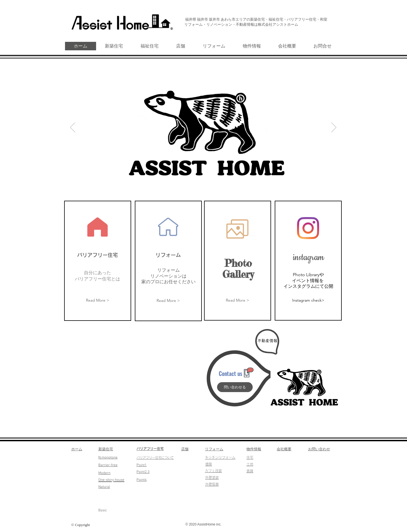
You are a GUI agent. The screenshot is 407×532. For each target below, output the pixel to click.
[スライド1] (197, 184)
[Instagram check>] (308, 300)
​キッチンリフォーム (220, 457)
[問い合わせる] (235, 387)
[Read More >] (98, 301)
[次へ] (334, 128)
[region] (98, 261)
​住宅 (250, 457)
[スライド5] (217, 184)
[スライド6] (190, 184)
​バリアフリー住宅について (155, 458)
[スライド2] (204, 184)
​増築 (209, 464)
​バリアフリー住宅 (150, 449)
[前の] (73, 128)
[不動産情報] (267, 341)
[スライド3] (210, 184)
